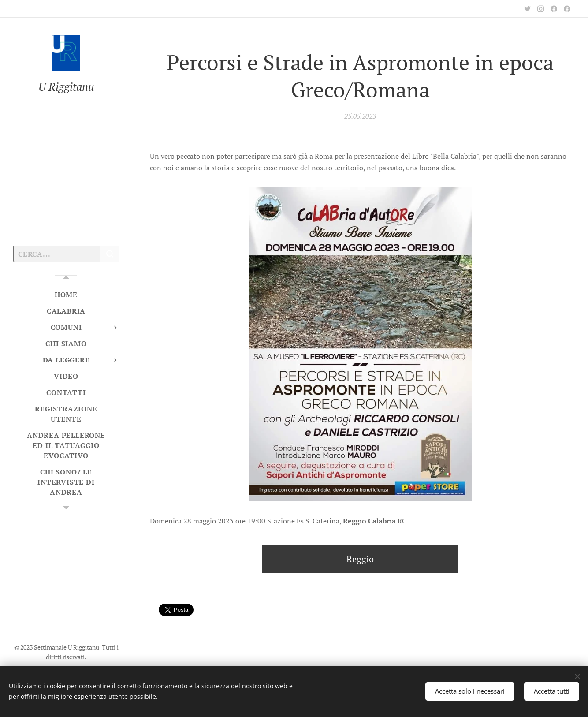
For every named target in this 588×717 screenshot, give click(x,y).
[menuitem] (66, 295)
